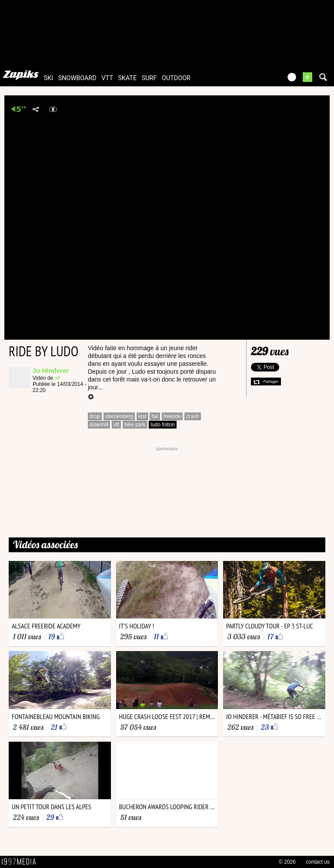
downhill (99, 425)
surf (149, 78)
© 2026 (287, 862)
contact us (318, 862)
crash (192, 416)
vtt (107, 78)
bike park (135, 425)
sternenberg (119, 416)
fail (155, 416)
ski (49, 78)
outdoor (176, 78)
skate (127, 78)
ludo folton (162, 425)
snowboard (77, 78)
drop (95, 416)
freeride (172, 416)
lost (142, 416)
